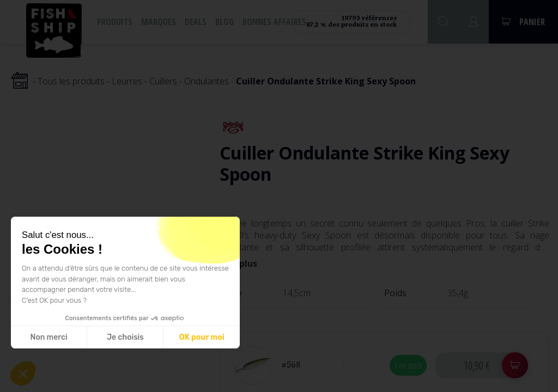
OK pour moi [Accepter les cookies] (202, 337)
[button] (23, 373)
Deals (196, 22)
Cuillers (163, 81)
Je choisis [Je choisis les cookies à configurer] (125, 337)
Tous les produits (71, 81)
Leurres (127, 81)
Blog (225, 22)
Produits (115, 22)
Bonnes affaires (274, 22)
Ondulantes (207, 81)
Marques (159, 22)
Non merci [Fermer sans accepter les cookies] (48, 337)
